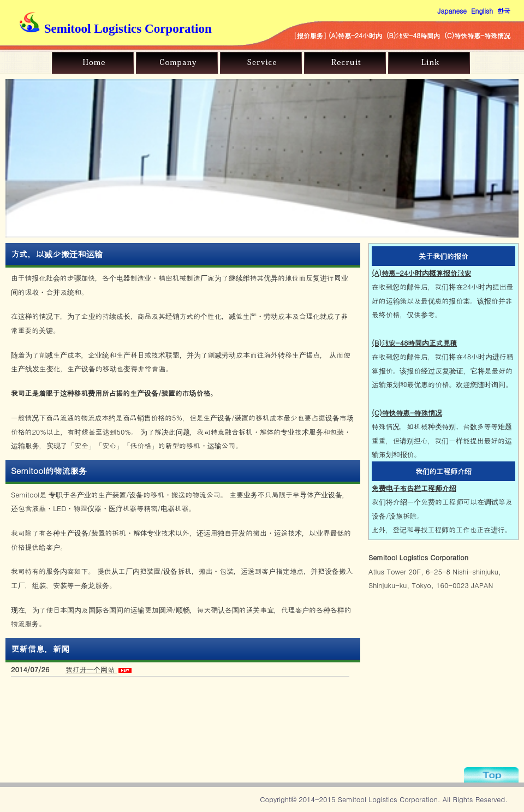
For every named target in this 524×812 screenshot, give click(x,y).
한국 (504, 11)
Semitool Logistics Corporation (115, 28)
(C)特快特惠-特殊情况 (477, 35)
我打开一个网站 (91, 669)
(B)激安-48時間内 (413, 35)
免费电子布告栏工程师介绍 (414, 488)
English (482, 11)
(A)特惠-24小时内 (355, 35)
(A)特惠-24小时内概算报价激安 (421, 273)
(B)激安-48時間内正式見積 (414, 343)
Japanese (452, 11)
